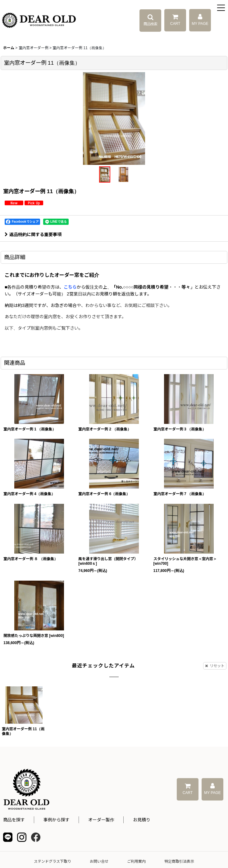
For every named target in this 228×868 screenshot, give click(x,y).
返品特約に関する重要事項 (33, 234)
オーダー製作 (101, 820)
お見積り (142, 820)
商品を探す (14, 820)
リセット (215, 666)
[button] (221, 9)
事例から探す (57, 820)
